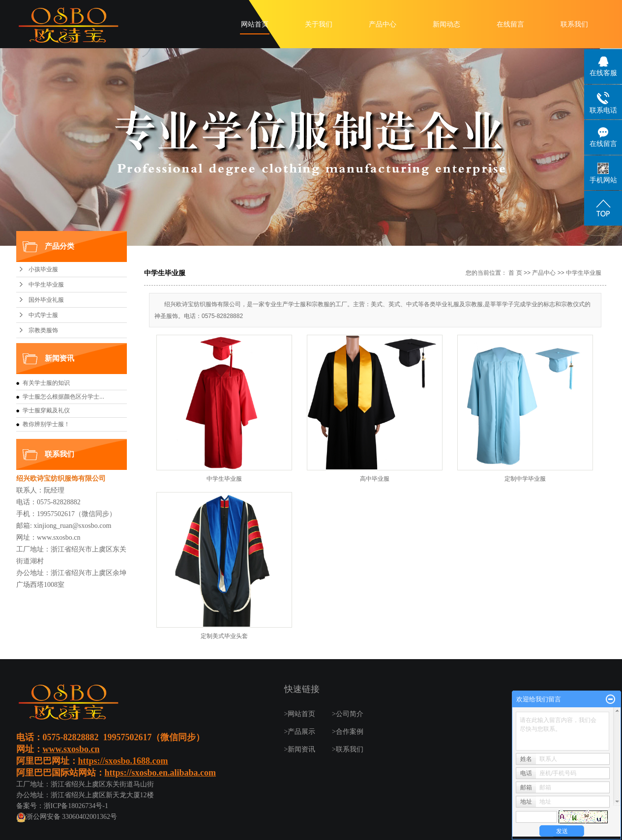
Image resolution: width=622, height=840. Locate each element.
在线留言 (510, 24)
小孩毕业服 (43, 269)
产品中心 (383, 24)
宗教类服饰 (43, 330)
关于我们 (319, 24)
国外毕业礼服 (46, 300)
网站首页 (255, 24)
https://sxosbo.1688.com (123, 761)
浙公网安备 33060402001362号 (67, 817)
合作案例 (350, 732)
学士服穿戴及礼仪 (46, 410)
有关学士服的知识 (46, 383)
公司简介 (350, 714)
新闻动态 (446, 24)
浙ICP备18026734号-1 (76, 806)
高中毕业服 (375, 479)
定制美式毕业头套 (224, 636)
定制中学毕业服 (525, 479)
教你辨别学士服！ (46, 424)
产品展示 (301, 732)
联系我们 (574, 24)
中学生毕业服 (46, 285)
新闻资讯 (301, 749)
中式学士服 (43, 315)
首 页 (515, 273)
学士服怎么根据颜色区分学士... (63, 397)
